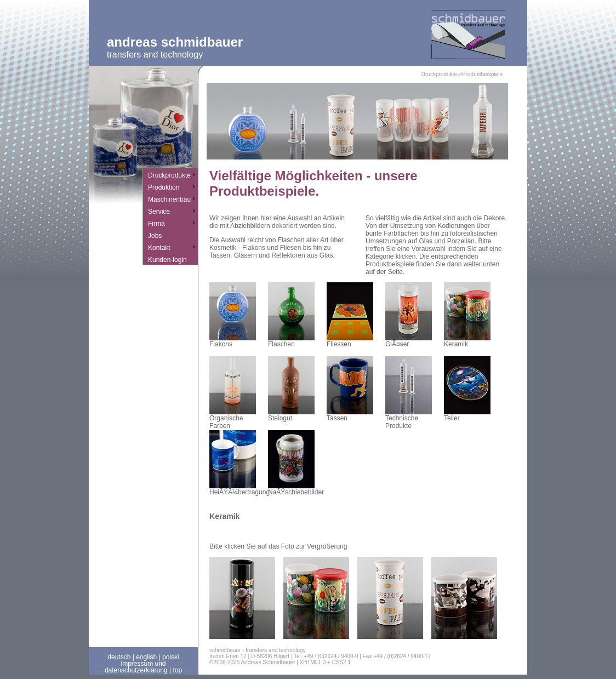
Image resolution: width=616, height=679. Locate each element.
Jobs (155, 236)
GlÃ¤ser (409, 341)
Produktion (164, 187)
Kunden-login (167, 260)
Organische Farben (233, 419)
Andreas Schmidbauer (175, 42)
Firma (156, 224)
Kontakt (159, 248)
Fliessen (350, 341)
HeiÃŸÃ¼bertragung (239, 489)
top (177, 670)
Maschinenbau (169, 199)
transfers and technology (155, 55)
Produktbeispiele (482, 74)
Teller (467, 415)
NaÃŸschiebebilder (296, 489)
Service (159, 212)
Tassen (350, 415)
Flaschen (291, 341)
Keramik (467, 341)
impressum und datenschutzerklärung (136, 667)
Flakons (233, 341)
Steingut (291, 415)
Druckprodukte (169, 175)
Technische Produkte (409, 419)
